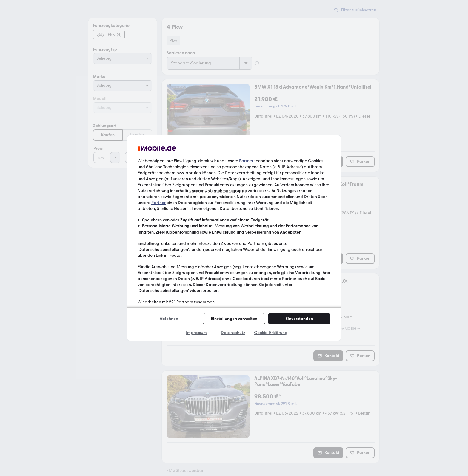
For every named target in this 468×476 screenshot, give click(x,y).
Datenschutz (233, 333)
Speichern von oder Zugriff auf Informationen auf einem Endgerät (205, 220)
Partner (246, 161)
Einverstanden (299, 319)
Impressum (196, 333)
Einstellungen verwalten (234, 319)
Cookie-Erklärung (271, 333)
